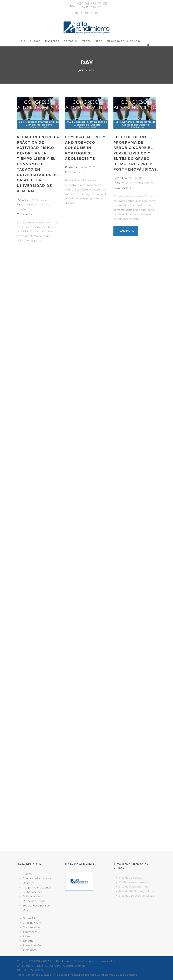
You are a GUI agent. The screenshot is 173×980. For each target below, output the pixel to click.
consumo (31, 204)
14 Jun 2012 (39, 200)
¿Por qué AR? (32, 923)
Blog (99, 41)
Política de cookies (82, 975)
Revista (28, 941)
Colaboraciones (33, 896)
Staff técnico (31, 927)
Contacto (131, 975)
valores (149, 183)
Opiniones (30, 950)
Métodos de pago (34, 901)
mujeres (127, 183)
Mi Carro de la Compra (124, 41)
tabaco (21, 209)
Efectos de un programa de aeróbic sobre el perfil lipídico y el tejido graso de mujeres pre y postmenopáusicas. (136, 153)
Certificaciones (32, 892)
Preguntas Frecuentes (37, 888)
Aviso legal (60, 975)
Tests (87, 41)
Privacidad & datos (39, 975)
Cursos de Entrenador (37, 878)
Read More (126, 231)
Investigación (32, 945)
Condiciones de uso (110, 975)
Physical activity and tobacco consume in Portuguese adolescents (85, 148)
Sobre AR (29, 918)
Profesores (30, 932)
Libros (27, 936)
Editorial (71, 41)
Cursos (35, 41)
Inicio (21, 41)
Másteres (52, 41)
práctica (44, 204)
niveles (138, 183)
